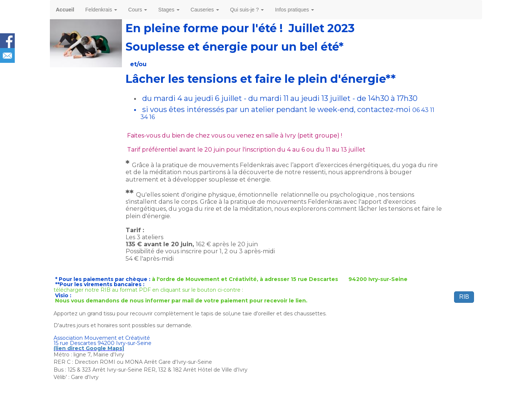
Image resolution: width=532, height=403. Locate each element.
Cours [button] (138, 10)
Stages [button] (169, 10)
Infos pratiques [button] (294, 10)
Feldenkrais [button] (101, 10)
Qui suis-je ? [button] (247, 10)
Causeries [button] (205, 10)
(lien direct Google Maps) (89, 348)
